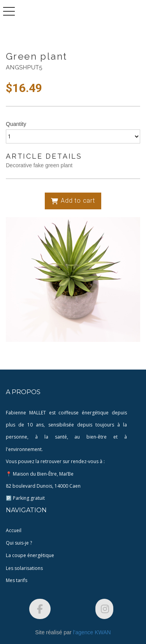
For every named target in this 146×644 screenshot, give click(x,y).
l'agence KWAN (92, 632)
